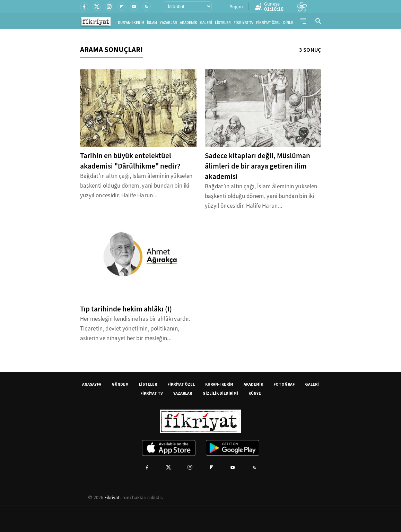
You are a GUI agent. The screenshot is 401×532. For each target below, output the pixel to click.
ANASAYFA (92, 384)
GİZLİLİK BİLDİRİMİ (220, 393)
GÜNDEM (120, 384)
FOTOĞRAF (284, 384)
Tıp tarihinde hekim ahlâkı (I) (126, 309)
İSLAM (152, 23)
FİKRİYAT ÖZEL (268, 23)
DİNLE (288, 23)
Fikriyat (112, 497)
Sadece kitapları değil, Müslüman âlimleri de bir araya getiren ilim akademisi (258, 166)
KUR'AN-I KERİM (131, 23)
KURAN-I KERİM (219, 384)
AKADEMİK (189, 23)
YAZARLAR (168, 23)
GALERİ (206, 23)
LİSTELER (223, 23)
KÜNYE (255, 393)
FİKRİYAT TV (243, 23)
